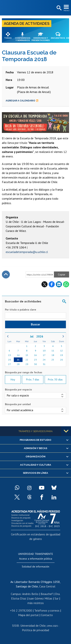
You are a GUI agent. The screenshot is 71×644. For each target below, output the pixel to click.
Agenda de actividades (27, 24)
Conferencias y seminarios (23, 39)
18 (53, 355)
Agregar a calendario (22, 101)
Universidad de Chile (33, 626)
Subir (6, 274)
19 (62, 355)
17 (44, 355)
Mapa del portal (28, 615)
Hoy (13, 379)
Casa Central (47, 586)
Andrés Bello (30, 594)
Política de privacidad (35, 630)
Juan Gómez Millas (40, 598)
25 (53, 360)
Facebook (52, 284)
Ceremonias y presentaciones (41, 39)
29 (27, 364)
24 (44, 360)
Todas (8, 38)
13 (9, 355)
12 (62, 351)
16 (35, 355)
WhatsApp (66, 284)
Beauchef (47, 594)
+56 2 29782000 (21, 610)
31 (44, 364)
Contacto (47, 615)
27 (9, 364)
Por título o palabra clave (21, 310)
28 (18, 364)
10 (44, 351)
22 (27, 360)
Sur (57, 598)
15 (27, 355)
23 (35, 360)
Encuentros (58, 38)
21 (18, 360)
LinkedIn (59, 284)
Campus (16, 594)
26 (62, 360)
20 (9, 360)
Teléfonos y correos (47, 610)
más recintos (36, 603)
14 (18, 355)
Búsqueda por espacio (18, 389)
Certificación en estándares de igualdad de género (36, 537)
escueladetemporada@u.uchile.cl (27, 252)
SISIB (16, 626)
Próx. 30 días (55, 379)
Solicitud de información (35, 567)
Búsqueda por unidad (18, 404)
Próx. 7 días (33, 379)
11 (53, 351)
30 (35, 364)
